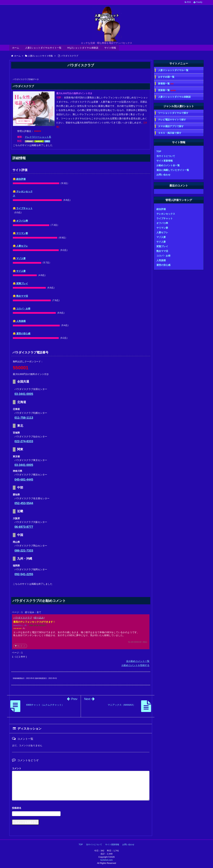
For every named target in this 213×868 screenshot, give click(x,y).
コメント (17, 768)
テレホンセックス (166, 214)
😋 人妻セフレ (20, 246)
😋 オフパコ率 (20, 221)
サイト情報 (110, 48)
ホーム (16, 48)
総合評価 (161, 209)
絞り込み (39, 618)
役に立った (20, 646)
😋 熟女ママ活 (20, 296)
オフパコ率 (162, 223)
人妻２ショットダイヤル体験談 (174, 97)
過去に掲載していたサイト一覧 (173, 170)
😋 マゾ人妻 (19, 258)
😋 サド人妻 (19, 271)
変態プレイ (162, 246)
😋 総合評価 (19, 179)
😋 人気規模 (19, 321)
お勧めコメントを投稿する (135, 665)
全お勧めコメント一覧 (138, 661)
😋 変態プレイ (20, 283)
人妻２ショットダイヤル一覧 (173, 70)
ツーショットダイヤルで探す (173, 113)
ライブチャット (165, 218)
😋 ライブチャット (23, 208)
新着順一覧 (166, 84)
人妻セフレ (162, 232)
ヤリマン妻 (162, 228)
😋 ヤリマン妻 (20, 233)
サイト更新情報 (165, 161)
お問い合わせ (163, 175)
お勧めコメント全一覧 (168, 165)
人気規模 (161, 260)
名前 (81, 808)
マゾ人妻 (161, 237)
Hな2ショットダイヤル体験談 (83, 48)
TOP (159, 151)
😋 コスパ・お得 (22, 309)
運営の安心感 (163, 265)
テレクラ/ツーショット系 (38, 137)
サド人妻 (161, 242)
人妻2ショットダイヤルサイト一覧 (43, 48)
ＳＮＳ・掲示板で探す (170, 133)
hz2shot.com (106, 860)
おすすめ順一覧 (166, 77)
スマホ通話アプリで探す (171, 126)
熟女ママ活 (162, 251)
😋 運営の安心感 (22, 334)
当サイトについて (166, 156)
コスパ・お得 (163, 256)
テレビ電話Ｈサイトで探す (172, 120)
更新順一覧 (167, 90)
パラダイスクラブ (23, 618)
